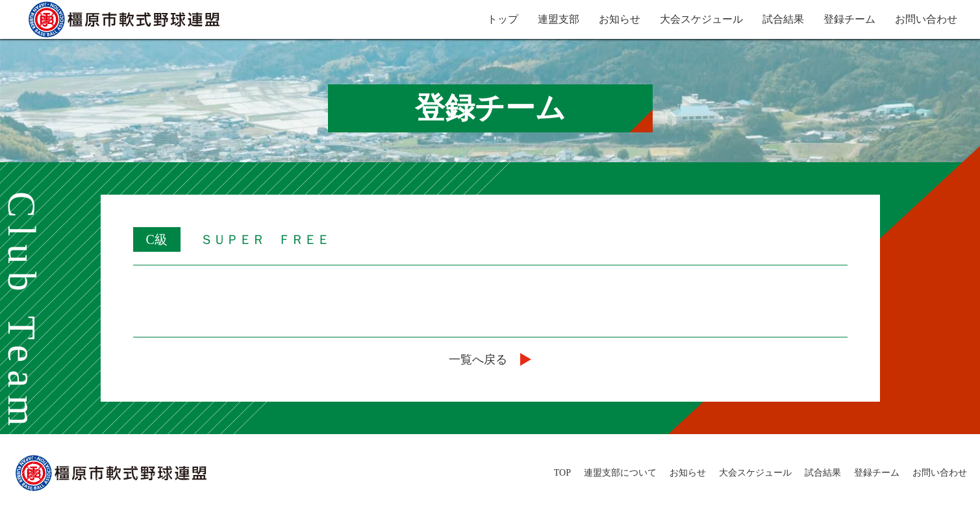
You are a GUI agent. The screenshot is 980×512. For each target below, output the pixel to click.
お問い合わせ (926, 19)
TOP (562, 473)
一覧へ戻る (490, 360)
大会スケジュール (701, 19)
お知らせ (620, 19)
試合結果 (783, 19)
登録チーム (849, 19)
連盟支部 (559, 19)
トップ (503, 19)
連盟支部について (620, 473)
